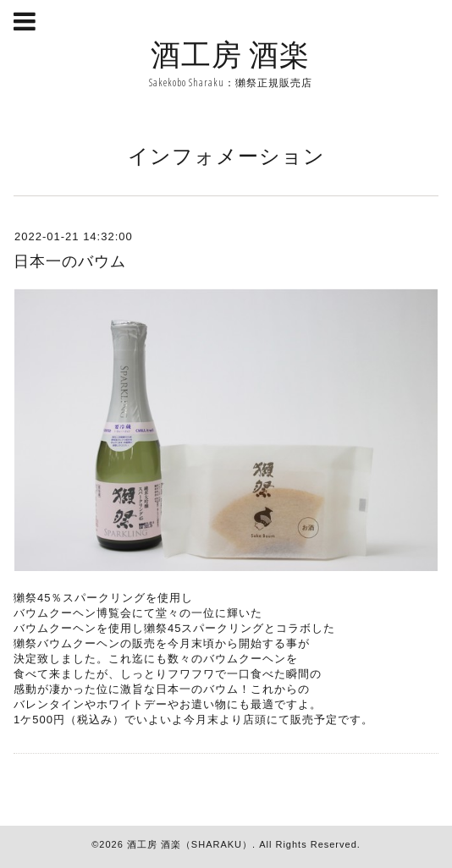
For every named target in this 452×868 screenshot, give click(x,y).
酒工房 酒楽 (230, 54)
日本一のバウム (70, 261)
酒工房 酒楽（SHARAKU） (190, 844)
